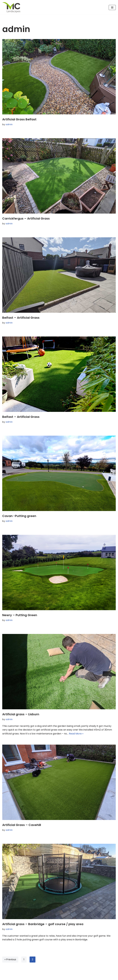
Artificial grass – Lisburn (21, 714)
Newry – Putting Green (20, 615)
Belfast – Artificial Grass (21, 318)
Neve (5, 977)
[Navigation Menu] (112, 7)
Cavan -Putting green (19, 516)
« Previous (10, 959)
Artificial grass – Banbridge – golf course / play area (43, 924)
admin (9, 124)
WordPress (31, 977)
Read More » (76, 734)
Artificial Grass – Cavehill (22, 825)
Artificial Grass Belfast (19, 119)
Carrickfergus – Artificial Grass (26, 218)
